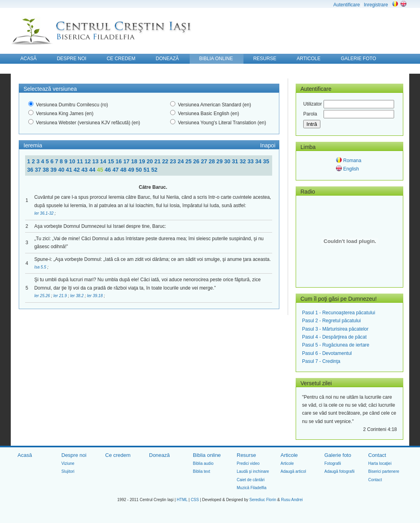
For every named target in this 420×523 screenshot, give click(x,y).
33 (251, 161)
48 (124, 170)
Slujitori (68, 471)
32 (244, 161)
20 (150, 161)
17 (127, 161)
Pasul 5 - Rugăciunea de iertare (336, 345)
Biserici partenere (384, 471)
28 (213, 161)
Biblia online (207, 455)
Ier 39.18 (95, 296)
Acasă (25, 455)
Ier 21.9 (61, 296)
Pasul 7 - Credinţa (321, 361)
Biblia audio (203, 463)
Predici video (248, 463)
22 (166, 161)
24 (182, 161)
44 (93, 170)
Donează (159, 455)
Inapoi (268, 145)
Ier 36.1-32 (44, 213)
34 (259, 161)
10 (73, 161)
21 (158, 161)
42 (78, 170)
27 (205, 161)
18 (135, 161)
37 (38, 170)
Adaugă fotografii (340, 471)
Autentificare (346, 5)
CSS (195, 500)
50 (140, 170)
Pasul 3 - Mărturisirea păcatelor (335, 329)
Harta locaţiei (380, 463)
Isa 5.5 (41, 267)
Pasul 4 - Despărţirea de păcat (334, 337)
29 (220, 161)
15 (112, 161)
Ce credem (118, 455)
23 (174, 161)
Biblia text (201, 471)
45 (101, 170)
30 (228, 161)
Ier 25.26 (43, 296)
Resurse (246, 455)
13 (96, 161)
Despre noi (74, 455)
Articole (289, 455)
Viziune (68, 463)
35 (266, 161)
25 (189, 161)
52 (155, 170)
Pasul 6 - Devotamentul (327, 353)
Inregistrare (376, 5)
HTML (182, 500)
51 (147, 170)
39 (54, 170)
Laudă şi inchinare (253, 471)
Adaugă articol (293, 471)
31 (236, 161)
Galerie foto (338, 455)
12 (88, 161)
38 (46, 170)
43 (85, 170)
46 (109, 170)
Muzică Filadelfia (251, 488)
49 (132, 170)
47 (116, 170)
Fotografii (333, 463)
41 (70, 170)
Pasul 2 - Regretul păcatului (331, 321)
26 (197, 161)
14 (104, 161)
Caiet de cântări (251, 480)
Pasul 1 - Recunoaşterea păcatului (339, 313)
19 (142, 161)
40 (62, 170)
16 (119, 161)
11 (81, 161)
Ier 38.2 (78, 296)
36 (31, 170)
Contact (377, 455)
